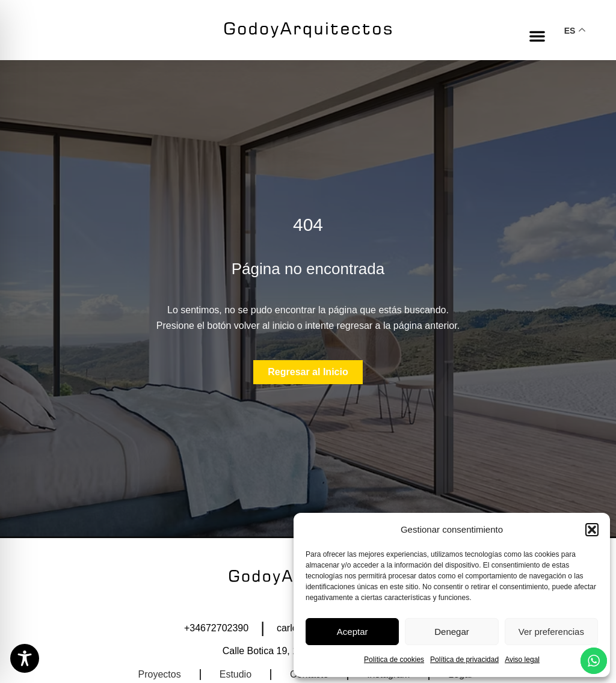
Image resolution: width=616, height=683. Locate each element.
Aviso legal (522, 660)
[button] (592, 530)
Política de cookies (394, 660)
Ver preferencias (551, 632)
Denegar (452, 632)
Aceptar (353, 632)
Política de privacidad (464, 660)
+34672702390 (216, 628)
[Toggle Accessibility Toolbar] (25, 658)
